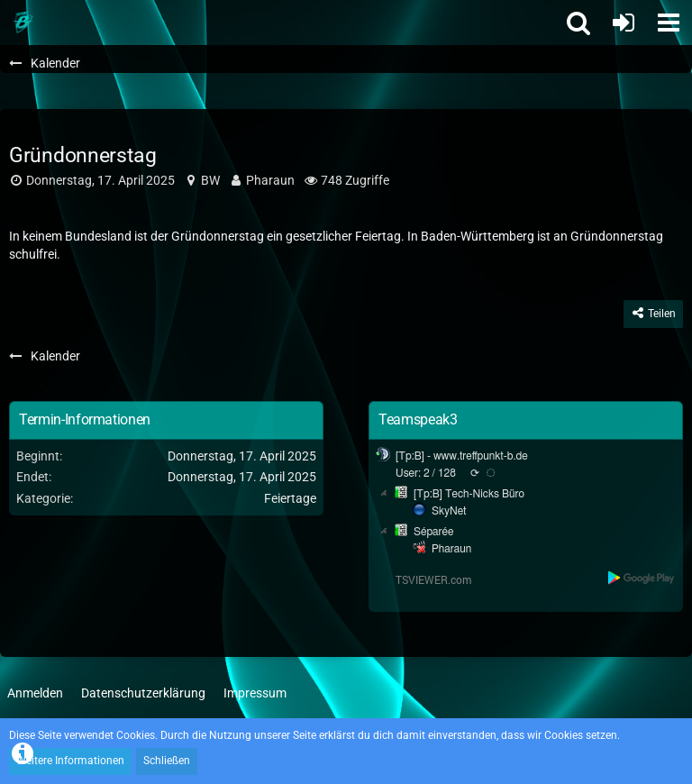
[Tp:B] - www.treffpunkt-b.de (462, 456)
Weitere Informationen (70, 761)
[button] (669, 23)
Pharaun (270, 180)
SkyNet (449, 511)
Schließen (167, 761)
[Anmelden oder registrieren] (624, 23)
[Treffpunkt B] (23, 23)
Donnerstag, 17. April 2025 (100, 180)
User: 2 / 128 (426, 473)
